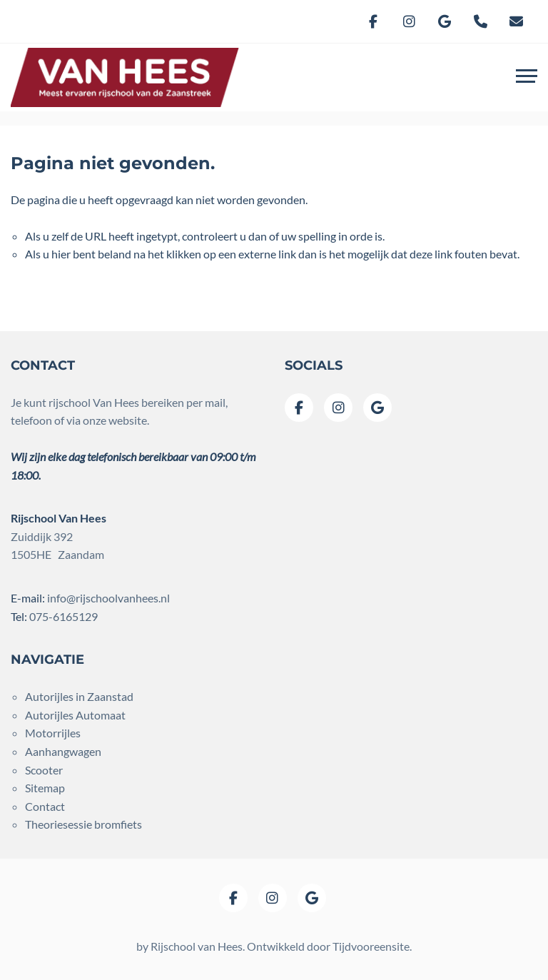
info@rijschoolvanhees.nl (108, 598)
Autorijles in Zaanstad (79, 696)
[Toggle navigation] (527, 78)
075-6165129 (64, 616)
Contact (45, 806)
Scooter (44, 770)
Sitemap (45, 788)
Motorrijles (53, 733)
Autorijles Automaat (75, 715)
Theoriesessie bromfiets (83, 824)
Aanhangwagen (63, 751)
